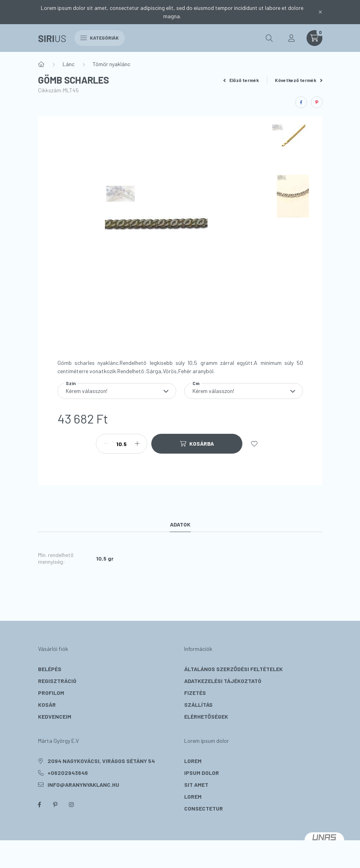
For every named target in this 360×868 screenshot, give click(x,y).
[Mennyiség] (122, 444)
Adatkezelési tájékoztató (223, 681)
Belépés (50, 669)
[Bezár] (320, 12)
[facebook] (301, 102)
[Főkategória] (41, 64)
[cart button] (314, 38)
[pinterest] (317, 102)
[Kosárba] (197, 444)
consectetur (204, 808)
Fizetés (195, 693)
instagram (71, 805)
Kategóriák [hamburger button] (100, 38)
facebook (40, 805)
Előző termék (241, 80)
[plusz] (137, 444)
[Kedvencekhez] (254, 444)
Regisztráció (57, 681)
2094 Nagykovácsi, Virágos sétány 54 (101, 761)
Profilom (51, 693)
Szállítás (198, 705)
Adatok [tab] (180, 524)
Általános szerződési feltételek (233, 669)
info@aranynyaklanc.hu (83, 785)
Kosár (47, 705)
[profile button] (291, 38)
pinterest (55, 805)
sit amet (196, 785)
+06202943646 (68, 773)
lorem (193, 761)
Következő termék (299, 80)
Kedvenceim (55, 716)
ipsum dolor (202, 773)
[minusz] (106, 444)
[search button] (269, 38)
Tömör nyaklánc (111, 64)
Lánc (69, 64)
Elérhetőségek (206, 716)
